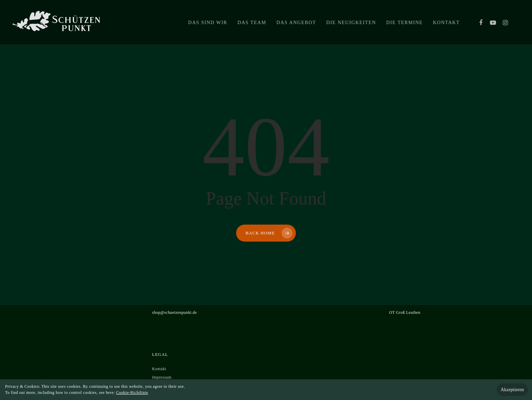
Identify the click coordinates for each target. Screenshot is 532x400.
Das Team (252, 22)
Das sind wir (208, 22)
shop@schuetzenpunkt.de (174, 312)
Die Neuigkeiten (351, 22)
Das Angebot (296, 22)
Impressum (162, 377)
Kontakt (446, 22)
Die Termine (404, 22)
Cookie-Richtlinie (132, 393)
